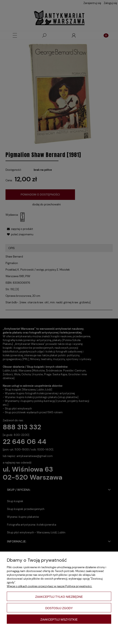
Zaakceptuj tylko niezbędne (59, 597)
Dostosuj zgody (59, 608)
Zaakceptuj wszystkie (59, 620)
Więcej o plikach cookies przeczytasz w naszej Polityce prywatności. (49, 586)
